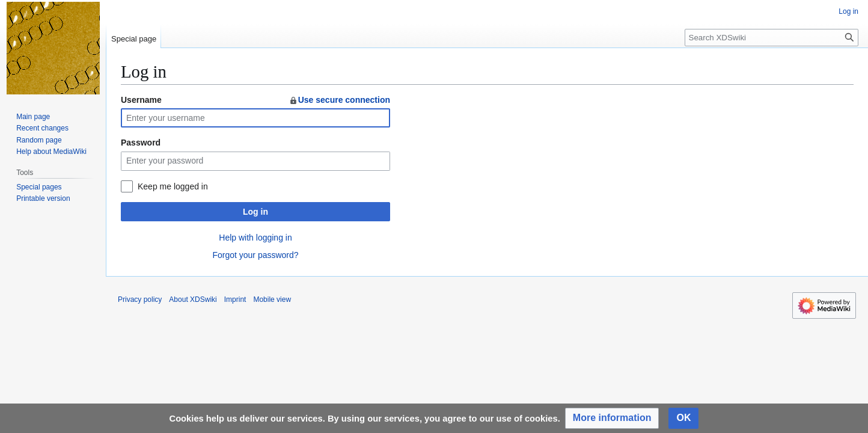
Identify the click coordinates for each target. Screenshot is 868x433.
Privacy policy (140, 299)
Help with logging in (255, 238)
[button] (612, 418)
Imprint (235, 299)
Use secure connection (339, 100)
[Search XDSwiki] (772, 38)
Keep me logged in (173, 186)
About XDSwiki (193, 299)
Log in (255, 212)
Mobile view (272, 299)
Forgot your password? (255, 255)
